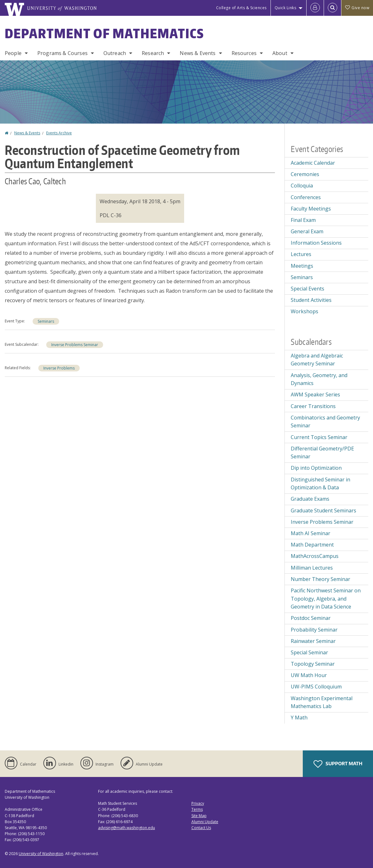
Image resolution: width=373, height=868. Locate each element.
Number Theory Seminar (320, 579)
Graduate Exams (310, 499)
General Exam (307, 231)
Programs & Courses (62, 53)
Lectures (301, 254)
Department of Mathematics (104, 34)
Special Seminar (309, 652)
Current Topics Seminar (319, 437)
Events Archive (59, 133)
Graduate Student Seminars (323, 510)
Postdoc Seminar (311, 618)
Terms (197, 809)
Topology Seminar (313, 664)
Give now (357, 8)
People (13, 53)
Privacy (198, 803)
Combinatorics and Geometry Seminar (325, 422)
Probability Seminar (314, 630)
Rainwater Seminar (313, 641)
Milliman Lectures (312, 568)
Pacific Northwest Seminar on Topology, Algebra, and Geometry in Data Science (326, 599)
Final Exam (303, 220)
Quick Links (286, 8)
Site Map (199, 816)
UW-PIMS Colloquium (316, 687)
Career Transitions (313, 406)
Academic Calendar (313, 163)
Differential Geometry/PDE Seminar (322, 453)
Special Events (308, 289)
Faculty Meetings (311, 209)
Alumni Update (205, 822)
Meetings (302, 266)
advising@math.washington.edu (127, 828)
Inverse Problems (59, 368)
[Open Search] (333, 8)
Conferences (306, 197)
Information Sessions (316, 243)
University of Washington (41, 854)
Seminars (46, 321)
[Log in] (315, 8)
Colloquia (302, 186)
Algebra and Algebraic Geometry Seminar (317, 360)
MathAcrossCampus (315, 556)
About (280, 53)
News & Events (198, 53)
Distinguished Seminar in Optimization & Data (320, 484)
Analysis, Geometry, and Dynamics (319, 379)
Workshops (305, 311)
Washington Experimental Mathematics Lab (322, 702)
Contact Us (201, 828)
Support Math (338, 764)
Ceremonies (305, 174)
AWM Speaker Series (315, 394)
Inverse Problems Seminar (75, 345)
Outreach (115, 53)
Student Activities (311, 300)
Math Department (312, 545)
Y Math (299, 718)
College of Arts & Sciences (241, 8)
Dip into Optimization (316, 468)
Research (153, 53)
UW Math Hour (309, 675)
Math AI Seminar (311, 533)
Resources (244, 53)
